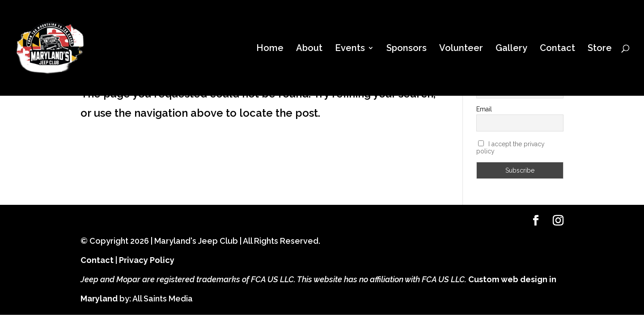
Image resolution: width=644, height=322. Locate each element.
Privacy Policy (147, 260)
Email (484, 109)
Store (600, 49)
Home (270, 49)
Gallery (511, 49)
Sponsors (407, 49)
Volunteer (461, 49)
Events (350, 49)
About (309, 49)
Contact (557, 49)
